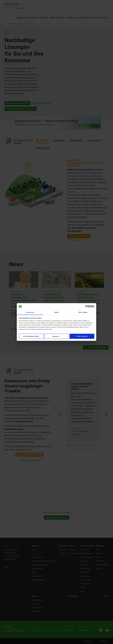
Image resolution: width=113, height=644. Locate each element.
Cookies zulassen (82, 336)
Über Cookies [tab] (83, 312)
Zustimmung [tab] (30, 312)
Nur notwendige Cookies (31, 336)
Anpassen (57, 336)
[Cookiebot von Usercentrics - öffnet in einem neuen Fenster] (87, 306)
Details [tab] (56, 312)
